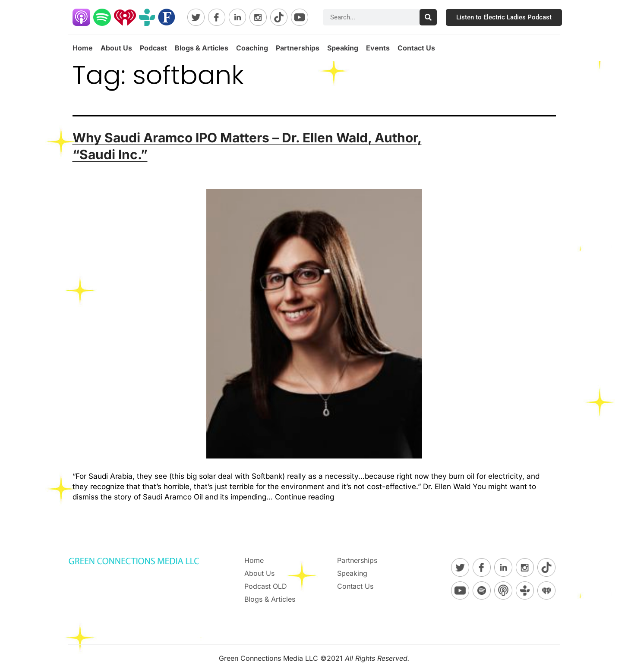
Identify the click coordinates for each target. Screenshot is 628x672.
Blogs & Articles (202, 48)
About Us (116, 48)
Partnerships (298, 48)
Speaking (343, 48)
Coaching (252, 48)
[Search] (428, 17)
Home (83, 48)
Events (378, 48)
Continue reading (305, 497)
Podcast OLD (266, 586)
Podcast (153, 48)
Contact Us (416, 48)
